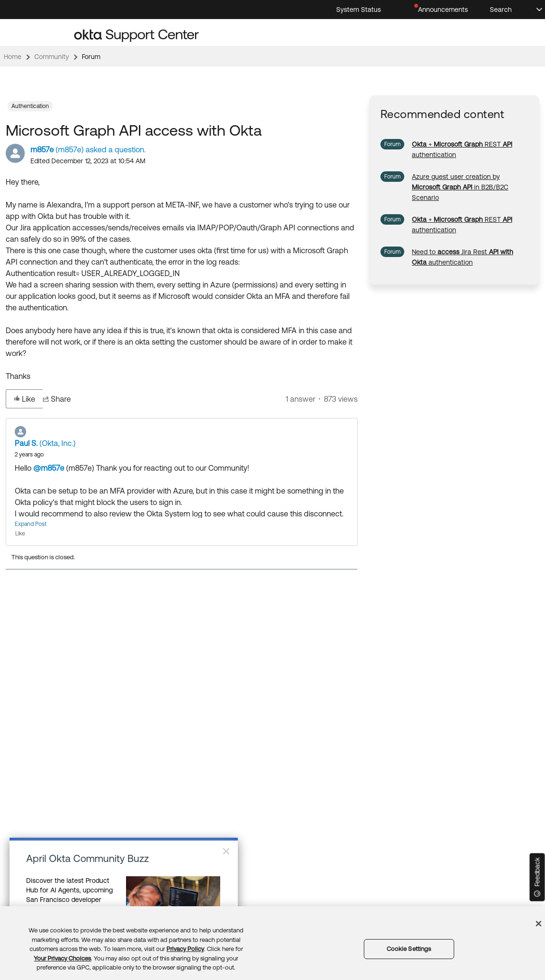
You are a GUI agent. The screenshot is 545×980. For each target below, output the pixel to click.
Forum (91, 57)
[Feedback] (537, 877)
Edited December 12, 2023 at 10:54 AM (88, 161)
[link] (460, 187)
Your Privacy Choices (62, 958)
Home (13, 57)
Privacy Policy (185, 949)
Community (52, 57)
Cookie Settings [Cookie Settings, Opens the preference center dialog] (409, 949)
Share (57, 399)
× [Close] (226, 851)
